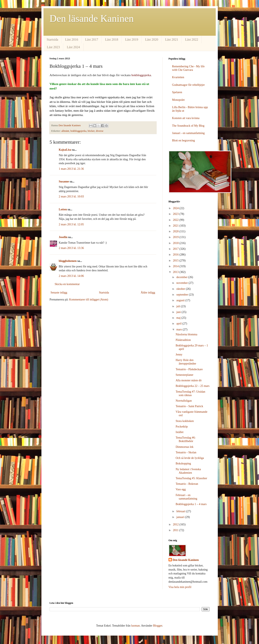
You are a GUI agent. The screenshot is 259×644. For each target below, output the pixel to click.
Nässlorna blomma (186, 334)
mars (180, 329)
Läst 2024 (73, 47)
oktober (181, 289)
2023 (176, 214)
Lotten (63, 209)
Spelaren (177, 92)
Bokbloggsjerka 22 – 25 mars (192, 386)
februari (181, 511)
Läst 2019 (132, 40)
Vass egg (181, 489)
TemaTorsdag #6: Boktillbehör (185, 439)
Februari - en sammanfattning (186, 497)
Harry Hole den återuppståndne (186, 362)
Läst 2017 (92, 40)
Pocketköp (182, 427)
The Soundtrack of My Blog (188, 126)
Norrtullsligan (184, 401)
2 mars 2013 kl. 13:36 (71, 248)
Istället (179, 432)
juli (179, 306)
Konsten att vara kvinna (186, 118)
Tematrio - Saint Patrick (189, 406)
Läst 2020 (152, 40)
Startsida (52, 40)
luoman (136, 626)
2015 (176, 261)
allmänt (65, 131)
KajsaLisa (65, 150)
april (179, 324)
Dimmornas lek (184, 447)
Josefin (63, 237)
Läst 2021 (172, 40)
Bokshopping (183, 464)
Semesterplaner (184, 375)
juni (179, 312)
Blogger (157, 626)
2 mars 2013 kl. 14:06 (71, 276)
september (183, 295)
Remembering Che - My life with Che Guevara (188, 68)
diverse (100, 131)
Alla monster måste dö (188, 380)
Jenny (179, 355)
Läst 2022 (192, 40)
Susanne (64, 182)
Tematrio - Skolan (186, 452)
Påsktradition (183, 340)
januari (181, 517)
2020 (176, 231)
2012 (176, 524)
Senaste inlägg (59, 293)
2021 (176, 226)
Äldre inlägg (148, 293)
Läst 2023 (54, 47)
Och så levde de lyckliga (190, 458)
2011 (176, 530)
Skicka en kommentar (67, 284)
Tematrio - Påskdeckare (189, 369)
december (182, 277)
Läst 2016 (72, 40)
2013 (176, 272)
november (182, 283)
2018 (176, 243)
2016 (176, 255)
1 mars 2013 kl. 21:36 (71, 169)
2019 (176, 237)
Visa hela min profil (180, 587)
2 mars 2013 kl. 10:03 (71, 197)
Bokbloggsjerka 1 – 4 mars (191, 504)
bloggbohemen (68, 261)
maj (179, 318)
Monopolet (178, 100)
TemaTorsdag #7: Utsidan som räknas (190, 393)
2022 (176, 220)
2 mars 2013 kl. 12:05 (71, 224)
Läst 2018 (112, 40)
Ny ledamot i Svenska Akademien (188, 471)
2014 (176, 266)
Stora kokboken (185, 421)
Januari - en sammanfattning (188, 133)
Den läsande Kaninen (92, 18)
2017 (176, 249)
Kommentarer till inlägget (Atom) (89, 300)
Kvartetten (178, 77)
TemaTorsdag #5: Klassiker (191, 478)
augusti (181, 300)
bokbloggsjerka (79, 131)
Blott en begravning (183, 140)
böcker (91, 131)
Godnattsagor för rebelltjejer (188, 85)
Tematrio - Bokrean (187, 484)
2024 (176, 208)
